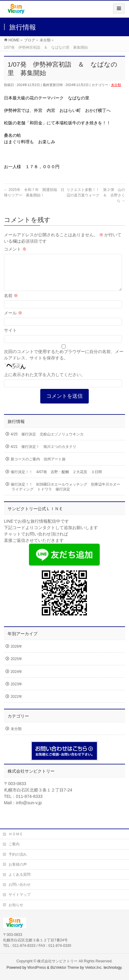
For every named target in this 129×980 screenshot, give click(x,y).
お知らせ (16, 905)
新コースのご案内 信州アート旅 (38, 466)
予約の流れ (18, 854)
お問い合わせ (20, 885)
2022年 (17, 704)
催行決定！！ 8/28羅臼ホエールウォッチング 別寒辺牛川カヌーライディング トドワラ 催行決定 (65, 494)
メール (13, 320)
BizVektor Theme (65, 968)
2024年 (17, 679)
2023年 (17, 691)
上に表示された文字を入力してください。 (45, 382)
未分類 (116, 85)
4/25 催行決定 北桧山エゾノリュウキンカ (47, 442)
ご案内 (14, 844)
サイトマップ (20, 895)
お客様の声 (18, 864)
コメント (15, 249)
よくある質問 (20, 874)
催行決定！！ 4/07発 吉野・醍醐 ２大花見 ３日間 (56, 479)
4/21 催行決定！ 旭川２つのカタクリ (43, 454)
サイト (10, 338)
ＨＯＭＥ (16, 834)
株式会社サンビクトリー (57, 961)
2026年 (17, 654)
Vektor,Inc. (94, 968)
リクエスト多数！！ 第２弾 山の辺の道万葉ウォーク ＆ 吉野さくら (96, 195)
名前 (11, 303)
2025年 (17, 666)
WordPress (37, 968)
